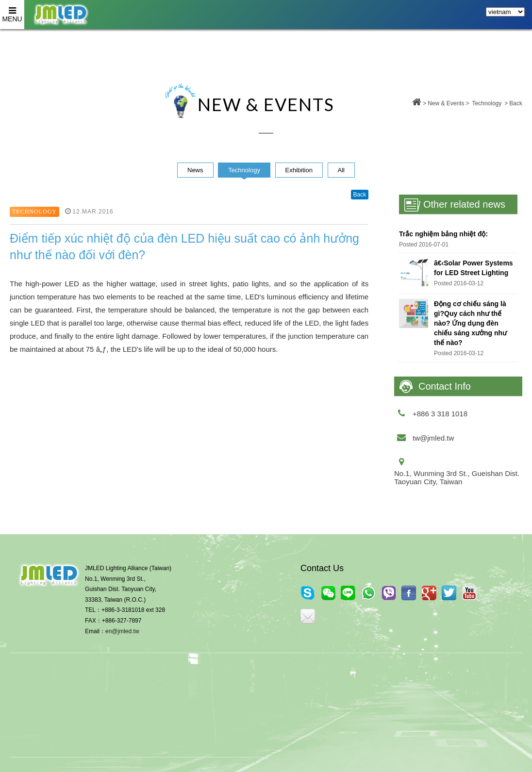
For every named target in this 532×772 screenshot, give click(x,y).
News (195, 170)
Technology (487, 103)
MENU (12, 11)
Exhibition (299, 170)
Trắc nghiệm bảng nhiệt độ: (443, 234)
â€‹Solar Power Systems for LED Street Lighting (474, 268)
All (341, 170)
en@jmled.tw (122, 631)
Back (516, 103)
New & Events (446, 103)
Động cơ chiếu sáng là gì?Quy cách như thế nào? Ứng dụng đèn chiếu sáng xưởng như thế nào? (470, 323)
